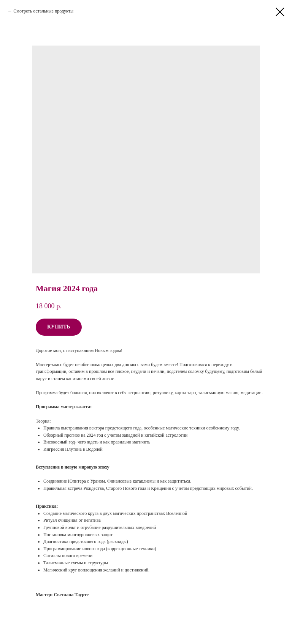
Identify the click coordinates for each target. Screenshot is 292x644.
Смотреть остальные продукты (43, 11)
